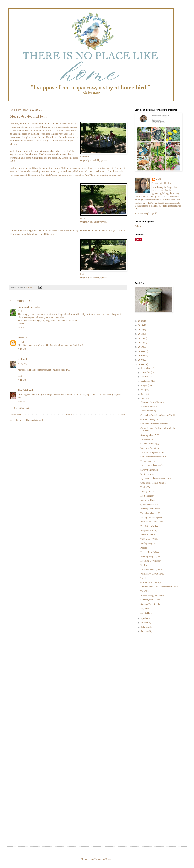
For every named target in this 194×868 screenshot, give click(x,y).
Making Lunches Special (151, 517)
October (145, 377)
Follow (138, 226)
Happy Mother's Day (150, 552)
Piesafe (144, 548)
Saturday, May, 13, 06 (150, 556)
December (146, 368)
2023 (141, 321)
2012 (141, 338)
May (143, 398)
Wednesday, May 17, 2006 (152, 522)
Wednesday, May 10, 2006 (152, 574)
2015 (141, 330)
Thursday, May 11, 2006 (151, 570)
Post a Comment (22, 408)
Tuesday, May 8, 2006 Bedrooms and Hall (159, 587)
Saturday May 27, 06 (150, 435)
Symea (21, 338)
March (144, 623)
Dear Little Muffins (149, 526)
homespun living (26, 307)
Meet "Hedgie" (147, 496)
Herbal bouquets (148, 461)
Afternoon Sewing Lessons (152, 402)
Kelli (20, 359)
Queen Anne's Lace (149, 504)
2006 (141, 364)
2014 (141, 334)
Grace (83, 218)
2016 (141, 325)
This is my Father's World (152, 465)
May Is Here (146, 613)
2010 (141, 347)
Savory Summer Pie (149, 470)
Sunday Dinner (147, 492)
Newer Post (16, 415)
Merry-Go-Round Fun (150, 500)
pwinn (104, 160)
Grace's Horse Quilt (149, 419)
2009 (141, 351)
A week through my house (152, 595)
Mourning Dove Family (151, 561)
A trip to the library (149, 530)
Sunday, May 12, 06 (149, 543)
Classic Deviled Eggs (150, 444)
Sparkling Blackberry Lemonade (155, 424)
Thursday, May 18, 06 (150, 513)
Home (69, 415)
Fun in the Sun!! (148, 535)
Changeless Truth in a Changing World (158, 415)
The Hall (144, 578)
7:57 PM (22, 328)
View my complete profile (147, 213)
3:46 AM (22, 349)
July (143, 390)
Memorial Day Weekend (151, 448)
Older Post (121, 415)
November (146, 372)
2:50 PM (22, 402)
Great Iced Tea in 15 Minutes (153, 483)
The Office (145, 591)
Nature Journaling (148, 411)
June (143, 394)
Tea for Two (146, 487)
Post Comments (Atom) (32, 420)
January (145, 631)
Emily (83, 274)
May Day (145, 608)
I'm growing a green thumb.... (154, 452)
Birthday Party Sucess (150, 509)
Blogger (109, 859)
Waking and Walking (150, 539)
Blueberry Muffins (149, 406)
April (144, 618)
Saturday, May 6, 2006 (150, 600)
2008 (141, 356)
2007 (141, 360)
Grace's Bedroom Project (152, 582)
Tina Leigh (23, 390)
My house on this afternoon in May (156, 478)
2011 (141, 343)
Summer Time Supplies (151, 604)
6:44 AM (22, 380)
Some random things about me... (155, 457)
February (145, 627)
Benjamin (84, 157)
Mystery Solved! (148, 474)
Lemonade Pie (147, 439)
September (146, 381)
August (144, 385)
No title (144, 565)
